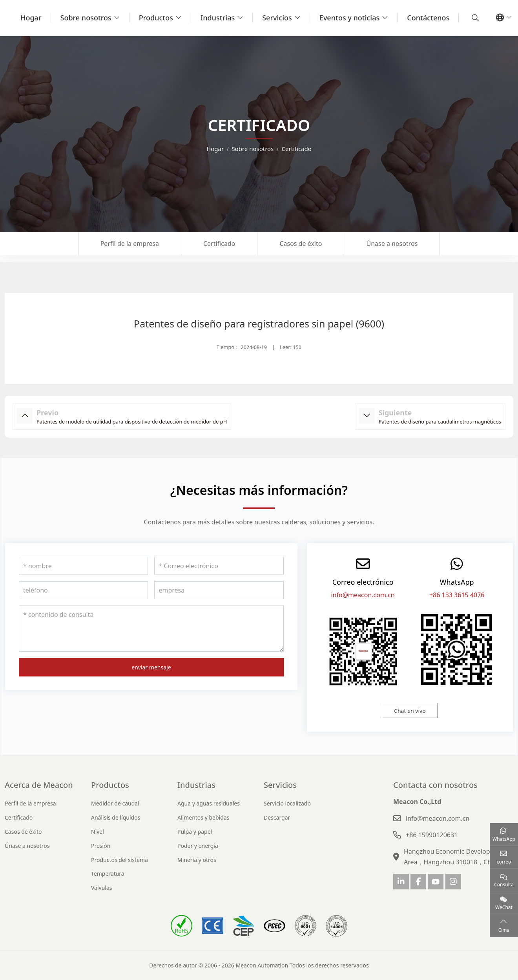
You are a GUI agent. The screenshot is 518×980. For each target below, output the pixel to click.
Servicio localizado (287, 803)
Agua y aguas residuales (209, 803)
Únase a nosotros (392, 244)
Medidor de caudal (115, 803)
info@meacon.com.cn (363, 595)
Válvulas (102, 888)
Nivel (98, 832)
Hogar (31, 18)
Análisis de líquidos (116, 817)
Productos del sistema (119, 860)
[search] (474, 18)
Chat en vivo (410, 711)
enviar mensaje (151, 667)
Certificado (219, 244)
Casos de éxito (301, 244)
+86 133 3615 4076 (457, 595)
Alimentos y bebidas (203, 817)
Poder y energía (198, 846)
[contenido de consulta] (151, 629)
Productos (156, 18)
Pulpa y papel (195, 832)
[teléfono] (83, 590)
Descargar (277, 817)
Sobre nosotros (86, 18)
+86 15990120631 (432, 835)
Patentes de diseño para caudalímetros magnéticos (440, 422)
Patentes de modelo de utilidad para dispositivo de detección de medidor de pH (132, 422)
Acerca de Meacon (39, 785)
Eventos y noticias (349, 18)
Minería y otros (197, 860)
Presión (101, 846)
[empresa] (219, 590)
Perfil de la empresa (130, 244)
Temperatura (108, 874)
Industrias (218, 18)
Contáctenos (428, 18)
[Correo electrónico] (219, 566)
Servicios (277, 18)
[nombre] (83, 566)
